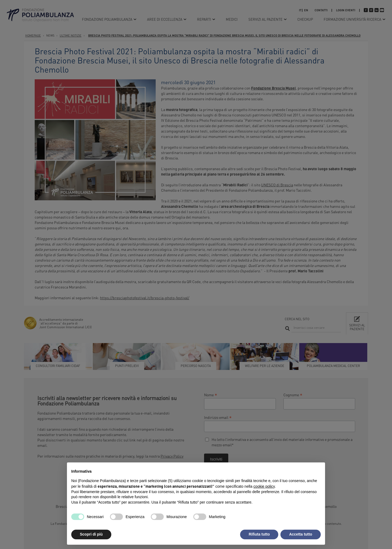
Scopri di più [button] (91, 534)
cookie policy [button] (264, 486)
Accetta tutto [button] (301, 534)
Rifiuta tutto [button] (259, 534)
